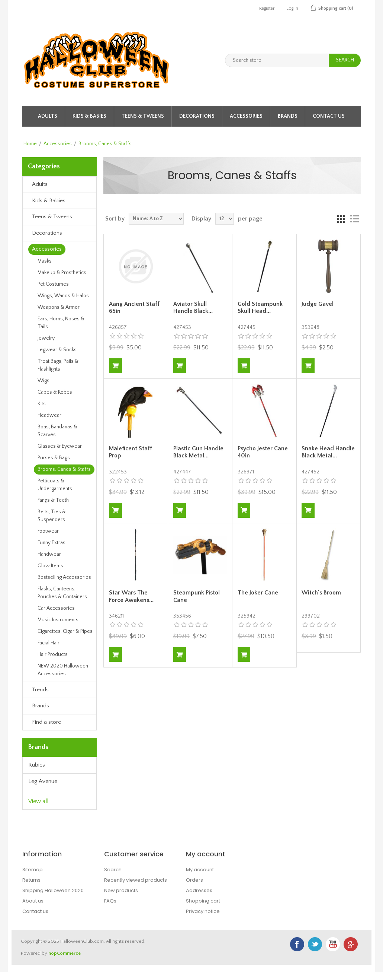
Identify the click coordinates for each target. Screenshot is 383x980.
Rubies (37, 765)
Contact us (35, 911)
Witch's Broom (321, 593)
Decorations (197, 116)
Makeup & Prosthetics (62, 273)
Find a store (46, 722)
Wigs (44, 381)
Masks (45, 261)
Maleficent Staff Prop (131, 452)
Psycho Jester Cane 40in (263, 452)
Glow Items (50, 566)
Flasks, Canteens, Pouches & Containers (62, 593)
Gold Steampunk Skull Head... (260, 307)
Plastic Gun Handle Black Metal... (198, 452)
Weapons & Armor (59, 307)
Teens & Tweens (143, 116)
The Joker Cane (258, 593)
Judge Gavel (318, 304)
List (354, 219)
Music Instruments (58, 620)
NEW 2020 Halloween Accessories (63, 670)
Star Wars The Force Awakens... (131, 596)
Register (267, 8)
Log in (292, 8)
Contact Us (329, 116)
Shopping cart (203, 901)
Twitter (315, 944)
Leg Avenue (43, 781)
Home (30, 144)
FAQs (110, 901)
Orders (194, 880)
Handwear (49, 554)
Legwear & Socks (57, 350)
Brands (288, 116)
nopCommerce (65, 953)
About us (33, 901)
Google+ (351, 944)
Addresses (199, 890)
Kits (42, 404)
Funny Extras (52, 543)
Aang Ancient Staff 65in (134, 307)
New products (121, 890)
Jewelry (46, 338)
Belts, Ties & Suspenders (52, 516)
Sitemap (33, 870)
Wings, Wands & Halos (63, 296)
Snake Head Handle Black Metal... (328, 452)
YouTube (333, 944)
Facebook (297, 944)
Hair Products (53, 654)
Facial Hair (49, 643)
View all (38, 801)
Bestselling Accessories (64, 577)
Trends (40, 690)
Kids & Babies (89, 116)
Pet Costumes (53, 284)
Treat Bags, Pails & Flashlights (58, 365)
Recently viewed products (136, 880)
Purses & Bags (54, 458)
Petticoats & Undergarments (55, 485)
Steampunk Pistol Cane (197, 596)
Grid (341, 219)
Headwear (49, 415)
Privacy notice (203, 911)
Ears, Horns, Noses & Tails (61, 323)
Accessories (246, 116)
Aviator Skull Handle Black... (193, 307)
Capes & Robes (55, 392)
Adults (48, 116)
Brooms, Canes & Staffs (64, 469)
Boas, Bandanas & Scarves (57, 431)
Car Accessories (56, 608)
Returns (31, 880)
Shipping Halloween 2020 (53, 890)
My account (200, 870)
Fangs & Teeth (53, 500)
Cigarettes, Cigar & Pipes (65, 631)
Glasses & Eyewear (60, 446)
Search (113, 870)
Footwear (48, 531)
